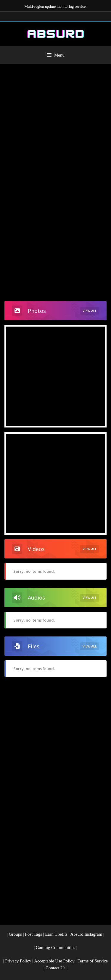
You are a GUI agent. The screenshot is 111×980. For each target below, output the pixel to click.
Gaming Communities (55, 948)
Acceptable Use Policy (54, 961)
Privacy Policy (18, 961)
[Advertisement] (55, 123)
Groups (15, 934)
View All (90, 311)
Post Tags (33, 934)
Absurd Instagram (86, 934)
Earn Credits (56, 934)
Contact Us (55, 968)
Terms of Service (93, 961)
